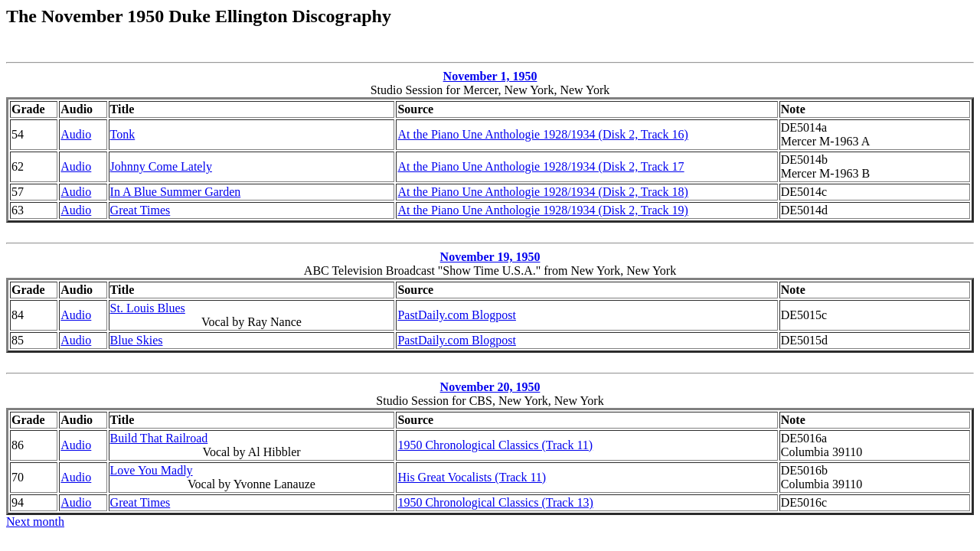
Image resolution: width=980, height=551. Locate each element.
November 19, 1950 (490, 257)
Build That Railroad (159, 438)
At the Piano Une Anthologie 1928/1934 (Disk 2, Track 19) (543, 210)
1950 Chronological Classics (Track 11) (495, 445)
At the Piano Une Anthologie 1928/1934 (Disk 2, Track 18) (543, 192)
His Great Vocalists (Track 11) (472, 477)
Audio (76, 134)
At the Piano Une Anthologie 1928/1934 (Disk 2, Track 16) (543, 134)
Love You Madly (152, 470)
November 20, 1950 (490, 387)
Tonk (123, 134)
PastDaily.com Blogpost (457, 315)
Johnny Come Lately (161, 166)
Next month (35, 522)
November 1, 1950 (490, 76)
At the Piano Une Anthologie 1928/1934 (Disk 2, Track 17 (541, 166)
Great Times (140, 210)
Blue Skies (137, 340)
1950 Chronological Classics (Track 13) (495, 502)
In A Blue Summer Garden (176, 192)
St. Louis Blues (148, 308)
